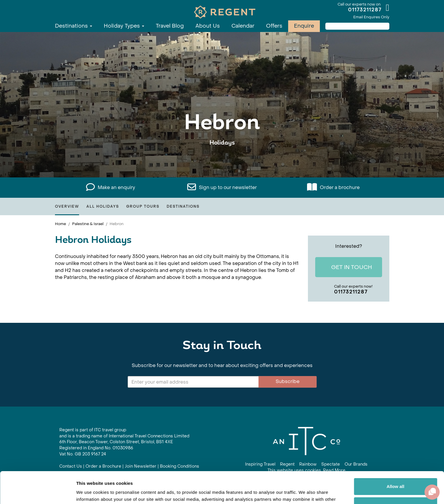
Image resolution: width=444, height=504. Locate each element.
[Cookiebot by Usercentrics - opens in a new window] (38, 493)
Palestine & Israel (88, 224)
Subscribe (288, 381)
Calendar (243, 26)
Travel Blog (170, 26)
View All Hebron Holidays (222, 161)
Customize (396, 476)
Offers (274, 26)
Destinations (74, 26)
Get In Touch (347, 267)
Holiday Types (124, 26)
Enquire (304, 26)
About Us (208, 26)
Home (60, 224)
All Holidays (103, 206)
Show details (90, 493)
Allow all (396, 457)
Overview (67, 206)
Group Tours (143, 206)
